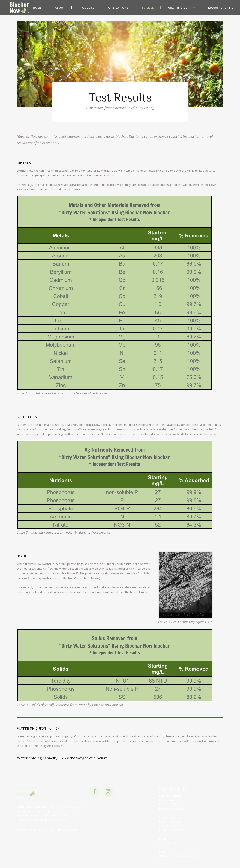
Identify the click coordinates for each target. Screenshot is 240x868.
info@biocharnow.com (178, 856)
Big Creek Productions (59, 830)
